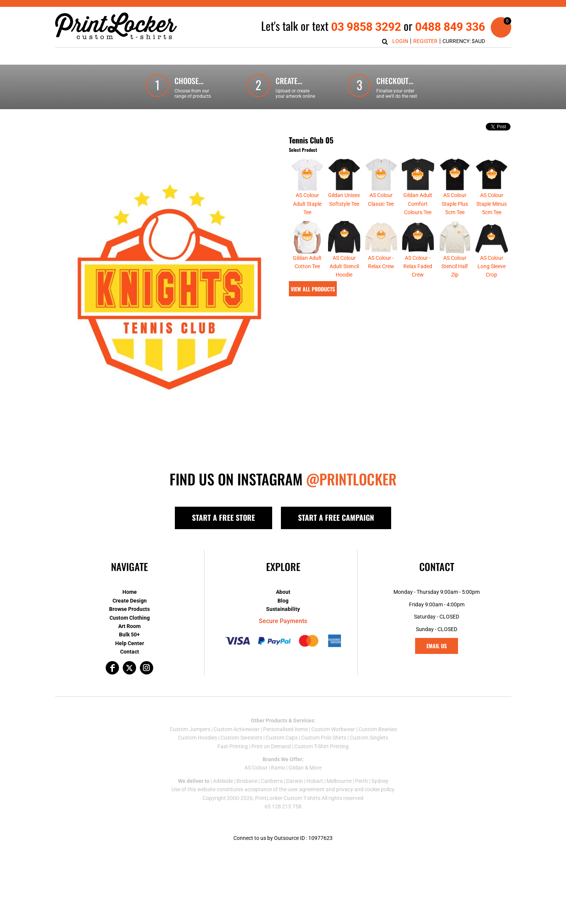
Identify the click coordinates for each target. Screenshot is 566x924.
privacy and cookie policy (365, 789)
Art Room (129, 626)
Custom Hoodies (197, 738)
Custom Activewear (237, 729)
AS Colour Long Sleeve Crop (491, 266)
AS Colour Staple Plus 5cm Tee (455, 204)
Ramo (278, 768)
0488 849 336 (450, 27)
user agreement (306, 789)
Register (425, 41)
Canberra (272, 781)
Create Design (130, 601)
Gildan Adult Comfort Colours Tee (418, 204)
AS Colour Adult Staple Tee (307, 204)
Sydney (380, 781)
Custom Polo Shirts (324, 738)
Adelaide (223, 781)
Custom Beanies (378, 729)
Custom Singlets (369, 738)
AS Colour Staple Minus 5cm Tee (491, 204)
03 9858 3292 (366, 27)
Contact (130, 652)
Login (400, 41)
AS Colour (256, 768)
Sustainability (283, 609)
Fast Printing (233, 746)
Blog (283, 601)
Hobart (315, 781)
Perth (361, 781)
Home (130, 592)
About (283, 592)
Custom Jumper (189, 729)
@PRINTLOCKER (351, 479)
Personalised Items (285, 729)
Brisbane (247, 781)
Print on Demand (271, 746)
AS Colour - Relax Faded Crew (418, 266)
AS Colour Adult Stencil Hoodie (344, 266)
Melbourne (339, 781)
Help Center (130, 643)
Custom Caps (282, 738)
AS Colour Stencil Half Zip (455, 266)
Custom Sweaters (241, 738)
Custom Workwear (333, 729)
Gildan (296, 768)
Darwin (295, 781)
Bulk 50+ (129, 635)
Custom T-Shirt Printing (321, 746)
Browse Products (129, 609)
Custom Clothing (130, 618)
